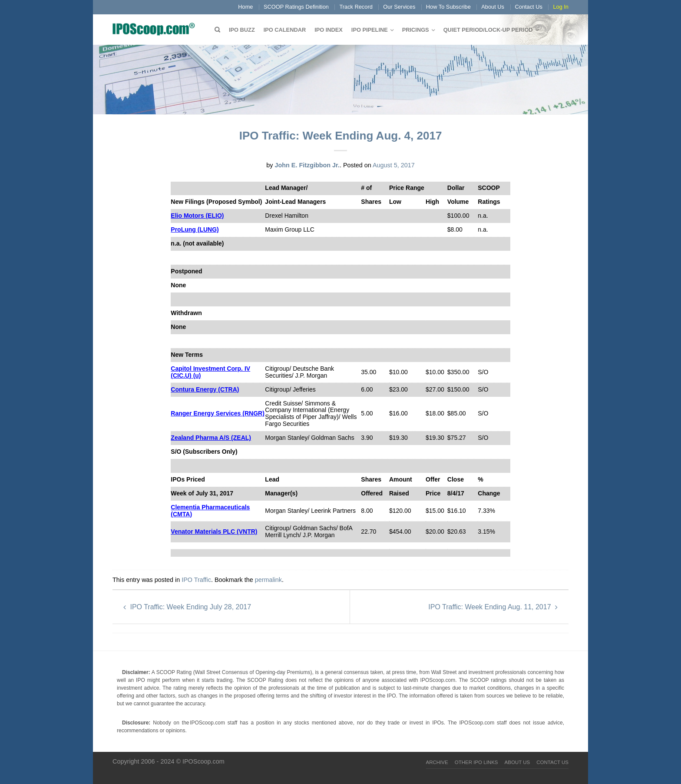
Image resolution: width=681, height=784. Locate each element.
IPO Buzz (242, 30)
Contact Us (529, 7)
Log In (561, 7)
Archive (437, 762)
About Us (493, 7)
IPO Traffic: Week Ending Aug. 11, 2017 (493, 607)
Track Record (356, 7)
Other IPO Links (476, 762)
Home (245, 7)
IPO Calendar (285, 30)
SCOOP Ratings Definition (296, 7)
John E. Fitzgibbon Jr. (307, 165)
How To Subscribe (448, 7)
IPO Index (329, 30)
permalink (268, 580)
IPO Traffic (196, 580)
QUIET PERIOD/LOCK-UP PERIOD (488, 30)
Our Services (399, 7)
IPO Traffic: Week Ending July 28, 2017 (187, 607)
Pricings (416, 30)
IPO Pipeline (370, 30)
